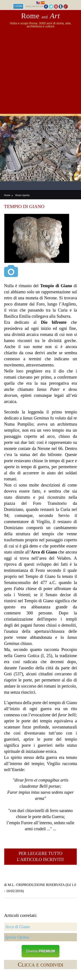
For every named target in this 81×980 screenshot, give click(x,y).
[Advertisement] (40, 73)
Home (7, 195)
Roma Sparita (22, 195)
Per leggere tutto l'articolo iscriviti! (40, 856)
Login (18, 6)
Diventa (40, 951)
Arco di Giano (17, 927)
